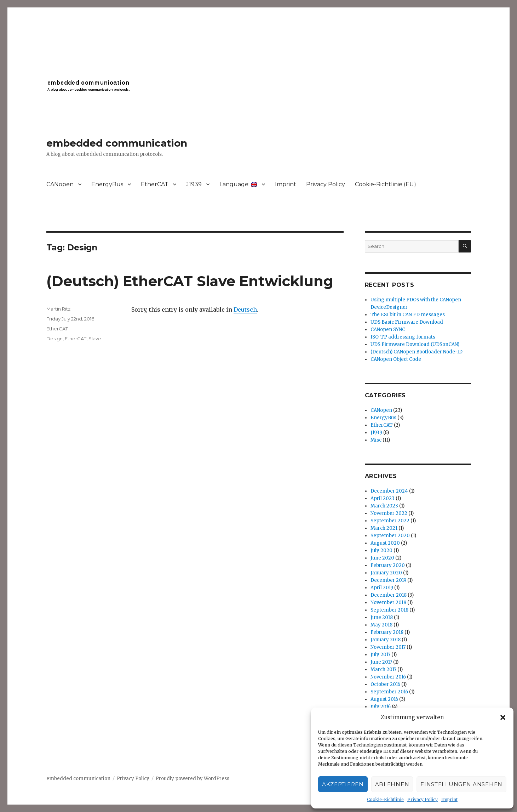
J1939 (194, 184)
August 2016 (384, 699)
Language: (238, 184)
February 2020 (388, 565)
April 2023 (383, 498)
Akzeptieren (343, 784)
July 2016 (381, 707)
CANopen (60, 184)
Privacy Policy (423, 799)
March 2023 (384, 506)
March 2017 (383, 669)
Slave (95, 339)
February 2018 (387, 632)
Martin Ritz (58, 309)
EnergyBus (107, 184)
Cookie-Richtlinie (385, 799)
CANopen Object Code (396, 359)
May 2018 (381, 625)
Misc (376, 440)
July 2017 (380, 655)
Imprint (449, 799)
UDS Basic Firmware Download (407, 322)
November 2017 (388, 647)
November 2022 (389, 513)
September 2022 (390, 521)
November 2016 (388, 677)
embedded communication (117, 143)
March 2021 (384, 528)
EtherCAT (155, 184)
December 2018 (389, 595)
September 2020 (390, 536)
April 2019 (382, 588)
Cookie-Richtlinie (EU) (386, 184)
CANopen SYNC (388, 330)
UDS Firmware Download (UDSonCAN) (415, 344)
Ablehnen (392, 784)
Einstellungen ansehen (461, 784)
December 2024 (389, 491)
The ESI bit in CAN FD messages (408, 315)
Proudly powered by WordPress (193, 779)
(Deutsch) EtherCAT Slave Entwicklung (190, 281)
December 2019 (388, 580)
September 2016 (389, 692)
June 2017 (381, 662)
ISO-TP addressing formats (403, 337)
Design (54, 339)
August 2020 (385, 543)
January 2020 (386, 573)
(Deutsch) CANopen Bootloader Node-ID (417, 352)
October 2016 (385, 684)
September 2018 (389, 610)
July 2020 (381, 550)
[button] (503, 717)
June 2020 (382, 558)
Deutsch (245, 310)
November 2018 (388, 603)
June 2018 (382, 617)
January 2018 (386, 640)
